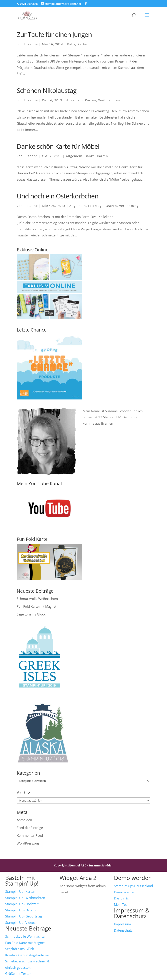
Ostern (111, 206)
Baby (71, 44)
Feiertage (96, 206)
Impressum (122, 924)
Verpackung (129, 206)
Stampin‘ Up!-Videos (20, 922)
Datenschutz (123, 930)
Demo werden (125, 892)
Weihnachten (109, 100)
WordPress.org (28, 843)
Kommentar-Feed (30, 835)
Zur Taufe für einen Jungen (54, 34)
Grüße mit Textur (18, 973)
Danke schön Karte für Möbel (58, 146)
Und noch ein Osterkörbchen (58, 196)
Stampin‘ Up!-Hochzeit (22, 904)
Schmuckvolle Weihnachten (37, 599)
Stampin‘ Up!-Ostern (20, 910)
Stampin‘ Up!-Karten (20, 891)
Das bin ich (122, 898)
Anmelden (24, 820)
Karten (83, 44)
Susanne (31, 44)
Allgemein (75, 100)
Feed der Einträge (30, 828)
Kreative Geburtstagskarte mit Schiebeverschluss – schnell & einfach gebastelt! (28, 961)
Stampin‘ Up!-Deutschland (133, 886)
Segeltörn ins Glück (31, 614)
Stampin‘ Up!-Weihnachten (25, 898)
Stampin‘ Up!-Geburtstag (24, 916)
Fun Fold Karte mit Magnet (37, 606)
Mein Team (122, 904)
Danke (90, 156)
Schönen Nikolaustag (47, 90)
